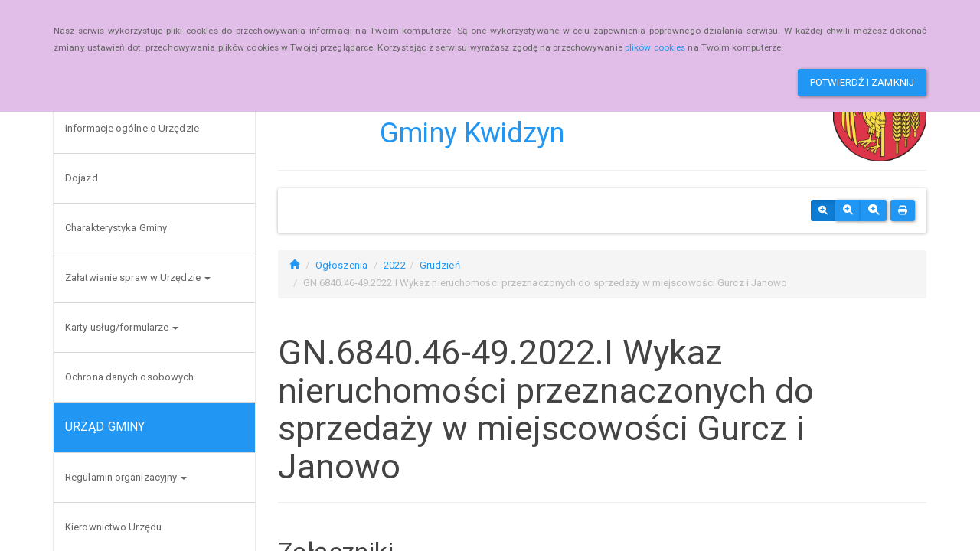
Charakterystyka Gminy (116, 228)
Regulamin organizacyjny (126, 477)
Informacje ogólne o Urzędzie (132, 128)
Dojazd (82, 178)
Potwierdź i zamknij (862, 82)
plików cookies (655, 47)
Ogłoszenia (341, 265)
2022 (394, 265)
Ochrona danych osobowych (129, 377)
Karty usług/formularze (122, 327)
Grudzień (440, 265)
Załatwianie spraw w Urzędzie (138, 277)
